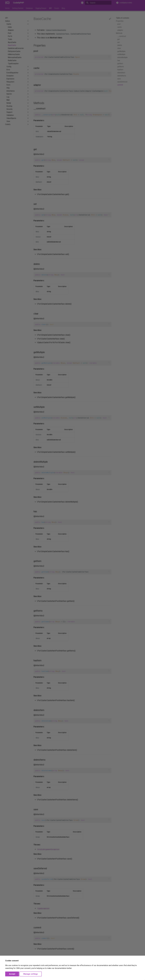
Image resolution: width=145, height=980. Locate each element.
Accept (12, 974)
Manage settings (31, 974)
